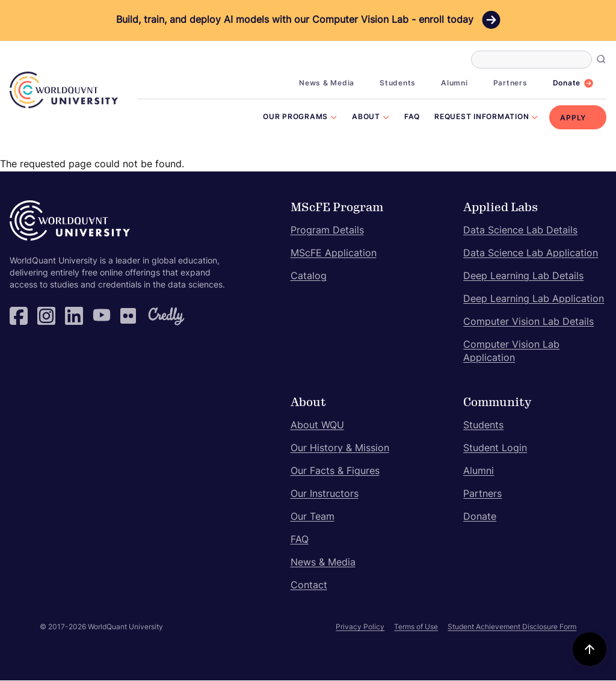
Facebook (19, 316)
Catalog (309, 277)
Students (398, 84)
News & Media (327, 84)
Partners (510, 84)
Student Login (495, 449)
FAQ (412, 117)
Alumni (454, 84)
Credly (157, 316)
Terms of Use (416, 627)
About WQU (317, 426)
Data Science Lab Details (520, 231)
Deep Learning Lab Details (523, 277)
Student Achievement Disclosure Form (512, 627)
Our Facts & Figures (335, 472)
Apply (573, 119)
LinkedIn (74, 316)
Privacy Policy (360, 627)
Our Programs (295, 117)
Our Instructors (325, 495)
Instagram (46, 316)
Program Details (327, 231)
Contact (309, 586)
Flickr (129, 316)
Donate (567, 84)
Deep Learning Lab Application (534, 300)
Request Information (482, 117)
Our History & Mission (340, 449)
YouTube (102, 316)
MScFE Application (334, 254)
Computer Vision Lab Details (528, 322)
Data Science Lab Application (531, 254)
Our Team (313, 517)
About (366, 117)
